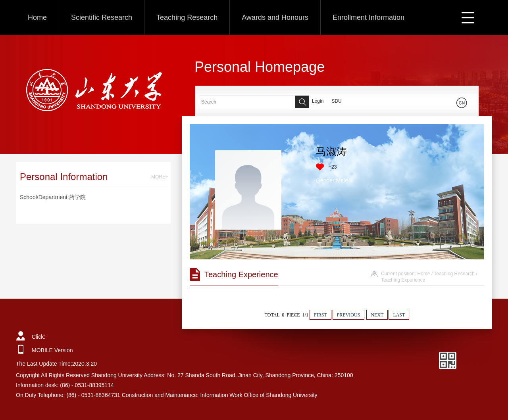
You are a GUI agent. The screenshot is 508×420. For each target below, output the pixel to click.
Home (37, 17)
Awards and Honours (275, 17)
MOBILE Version (52, 350)
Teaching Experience (403, 280)
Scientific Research (102, 17)
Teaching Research (187, 17)
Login (318, 101)
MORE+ (160, 177)
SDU (336, 101)
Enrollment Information (368, 17)
